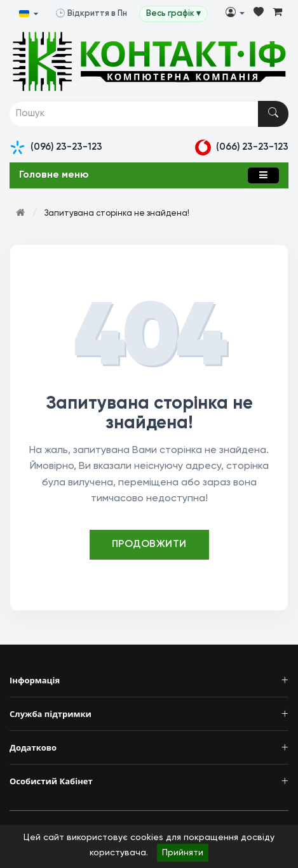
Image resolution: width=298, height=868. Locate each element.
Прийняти (183, 853)
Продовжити (149, 544)
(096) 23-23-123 (56, 148)
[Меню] (263, 175)
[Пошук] (273, 114)
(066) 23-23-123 (242, 148)
